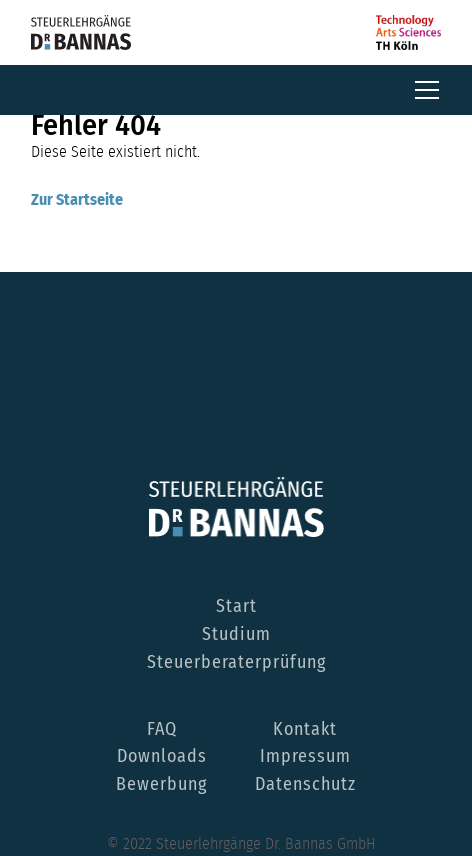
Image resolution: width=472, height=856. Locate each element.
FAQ (162, 730)
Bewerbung (161, 785)
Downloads (162, 757)
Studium (236, 635)
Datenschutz (305, 785)
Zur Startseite (77, 200)
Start (236, 607)
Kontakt (305, 730)
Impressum (305, 757)
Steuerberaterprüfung (236, 663)
